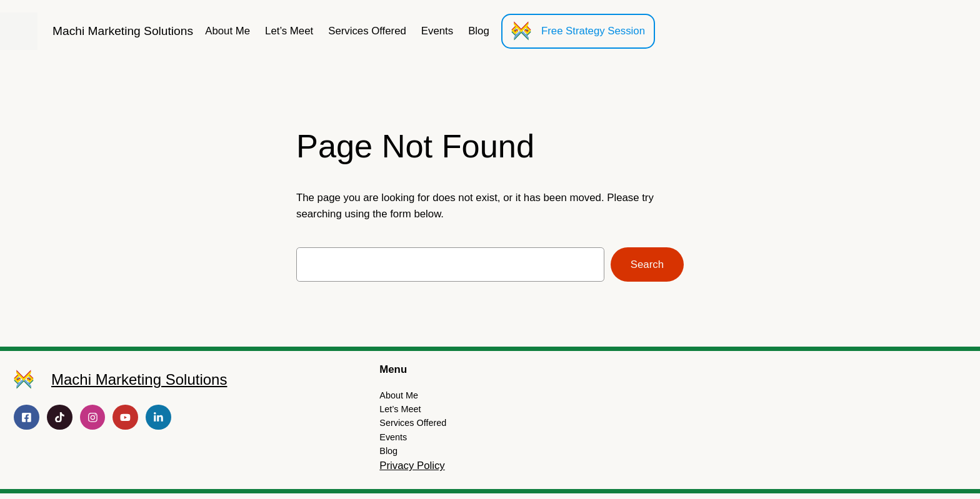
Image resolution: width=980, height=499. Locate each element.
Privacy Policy (412, 466)
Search (647, 264)
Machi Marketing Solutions (123, 31)
